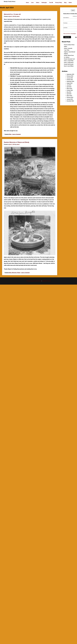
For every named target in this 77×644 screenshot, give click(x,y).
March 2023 (69, 96)
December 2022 (70, 101)
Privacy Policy (59, 3)
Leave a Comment (16, 134)
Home (27, 3)
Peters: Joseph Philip (69, 61)
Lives (32, 3)
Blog (65, 3)
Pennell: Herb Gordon (69, 64)
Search (73, 10)
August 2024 (70, 83)
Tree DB (51, 3)
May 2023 (69, 92)
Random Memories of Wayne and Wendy (17, 142)
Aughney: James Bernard (70, 52)
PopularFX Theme (46, 281)
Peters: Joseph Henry (69, 63)
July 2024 (69, 85)
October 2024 (70, 80)
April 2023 (69, 94)
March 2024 (69, 89)
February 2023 (70, 97)
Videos (38, 3)
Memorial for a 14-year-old (12, 14)
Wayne (19, 273)
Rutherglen (44, 3)
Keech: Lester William (69, 66)
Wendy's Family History (10, 2)
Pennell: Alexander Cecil (69, 59)
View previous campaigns (70, 34)
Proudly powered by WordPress (34, 281)
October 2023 (70, 90)
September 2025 (70, 74)
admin (18, 16)
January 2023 (70, 99)
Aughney (66, 54)
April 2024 (69, 87)
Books (70, 3)
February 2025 (70, 76)
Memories (14, 273)
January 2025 (70, 78)
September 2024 (70, 81)
